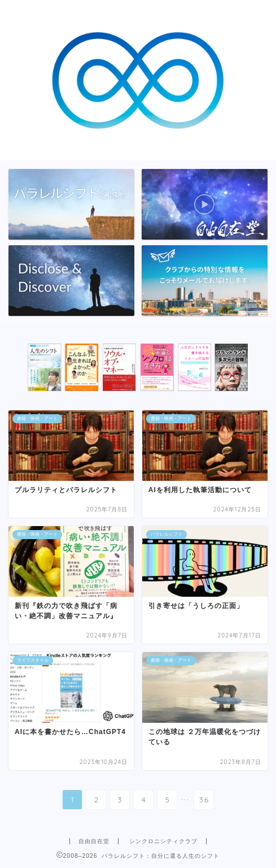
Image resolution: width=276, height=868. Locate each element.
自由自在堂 (94, 841)
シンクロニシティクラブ (163, 841)
